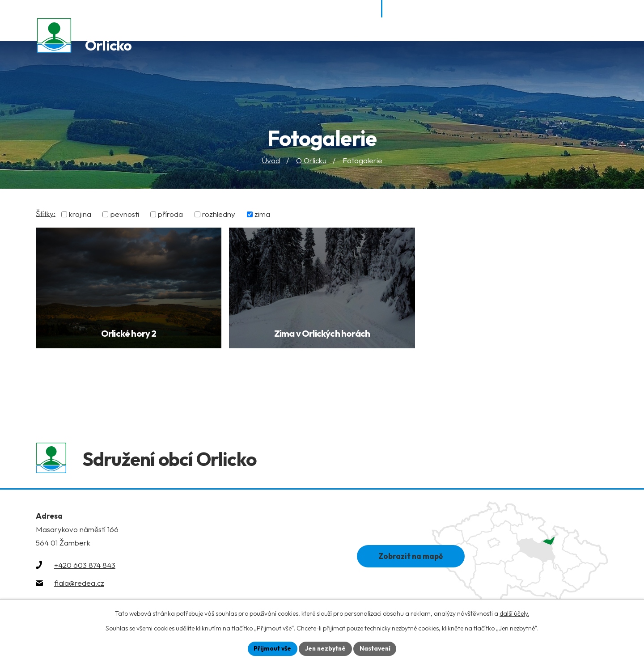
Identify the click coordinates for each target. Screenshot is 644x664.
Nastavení (376, 648)
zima (262, 214)
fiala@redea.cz (79, 585)
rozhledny (219, 214)
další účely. (514, 613)
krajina (80, 214)
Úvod (271, 161)
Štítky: (46, 214)
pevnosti (125, 214)
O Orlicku (311, 161)
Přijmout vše (271, 648)
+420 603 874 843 (85, 567)
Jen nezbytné (325, 648)
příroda (170, 214)
